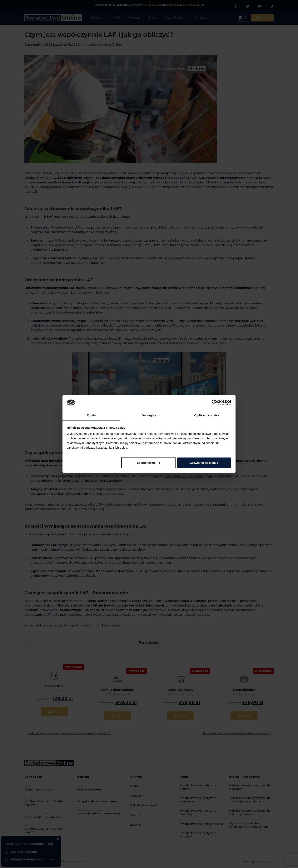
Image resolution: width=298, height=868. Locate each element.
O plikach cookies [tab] (207, 415)
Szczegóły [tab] (149, 415)
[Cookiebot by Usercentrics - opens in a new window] (214, 402)
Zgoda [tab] (91, 415)
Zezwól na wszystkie (204, 463)
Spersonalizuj (149, 463)
